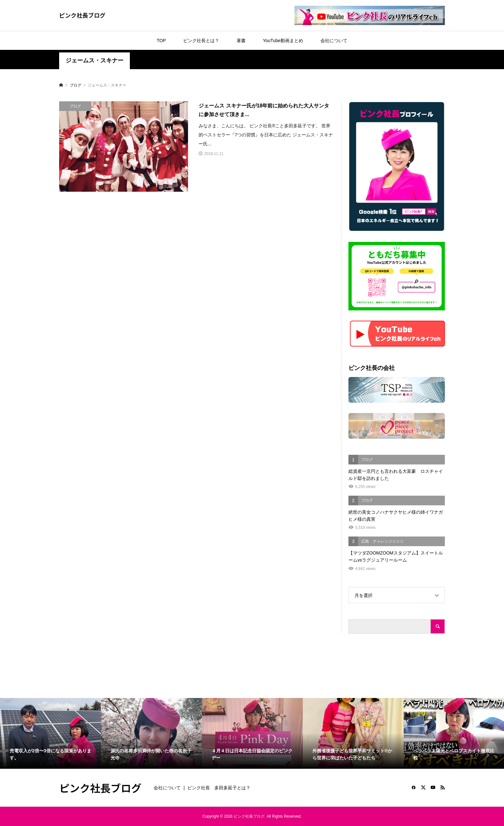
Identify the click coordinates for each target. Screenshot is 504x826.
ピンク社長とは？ (201, 41)
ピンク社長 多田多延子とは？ (219, 788)
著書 (241, 41)
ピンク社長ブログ (82, 15)
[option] (50, 733)
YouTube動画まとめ (283, 41)
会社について (334, 41)
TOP (161, 41)
